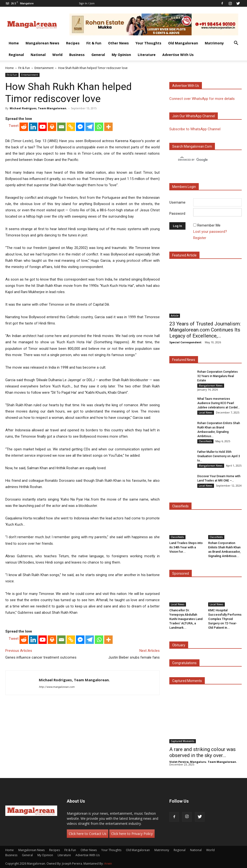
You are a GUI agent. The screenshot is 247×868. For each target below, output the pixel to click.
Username (177, 202)
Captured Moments (187, 681)
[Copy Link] (71, 127)
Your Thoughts (148, 43)
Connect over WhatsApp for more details (202, 99)
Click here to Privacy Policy (132, 834)
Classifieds (205, 441)
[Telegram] (90, 127)
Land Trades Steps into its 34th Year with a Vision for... (186, 547)
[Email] (61, 127)
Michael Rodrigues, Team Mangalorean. (38, 108)
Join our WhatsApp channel (194, 116)
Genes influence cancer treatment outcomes (41, 657)
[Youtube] (43, 127)
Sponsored (181, 573)
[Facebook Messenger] (80, 127)
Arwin (108, 864)
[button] (236, 44)
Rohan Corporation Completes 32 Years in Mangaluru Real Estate (218, 376)
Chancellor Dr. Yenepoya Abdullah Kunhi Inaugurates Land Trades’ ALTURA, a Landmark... (186, 619)
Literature (147, 55)
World (57, 55)
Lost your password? (210, 232)
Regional (16, 55)
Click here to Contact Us (88, 834)
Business (77, 55)
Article (175, 316)
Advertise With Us (178, 55)
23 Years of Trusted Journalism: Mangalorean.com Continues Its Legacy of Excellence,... (205, 330)
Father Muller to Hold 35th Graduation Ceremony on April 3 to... (219, 456)
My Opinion (121, 55)
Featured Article (184, 255)
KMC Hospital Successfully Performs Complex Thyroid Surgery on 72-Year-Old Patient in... (225, 619)
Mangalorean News (42, 43)
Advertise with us (186, 86)
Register (200, 238)
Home (14, 43)
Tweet (14, 126)
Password (177, 214)
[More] (108, 127)
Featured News (184, 360)
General (98, 55)
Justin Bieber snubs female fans (134, 657)
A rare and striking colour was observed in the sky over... (202, 752)
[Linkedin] (33, 127)
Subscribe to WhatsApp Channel (195, 129)
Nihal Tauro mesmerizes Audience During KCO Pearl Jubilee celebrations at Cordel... (219, 403)
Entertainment (44, 68)
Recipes (73, 43)
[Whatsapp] (99, 127)
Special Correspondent (185, 342)
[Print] (52, 127)
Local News (206, 413)
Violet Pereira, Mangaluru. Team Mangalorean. (203, 762)
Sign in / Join (87, 3)
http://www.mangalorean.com (57, 687)
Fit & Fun (94, 43)
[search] (201, 160)
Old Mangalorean (183, 43)
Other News (118, 43)
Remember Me (209, 225)
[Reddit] (24, 127)
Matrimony (214, 43)
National (38, 55)
